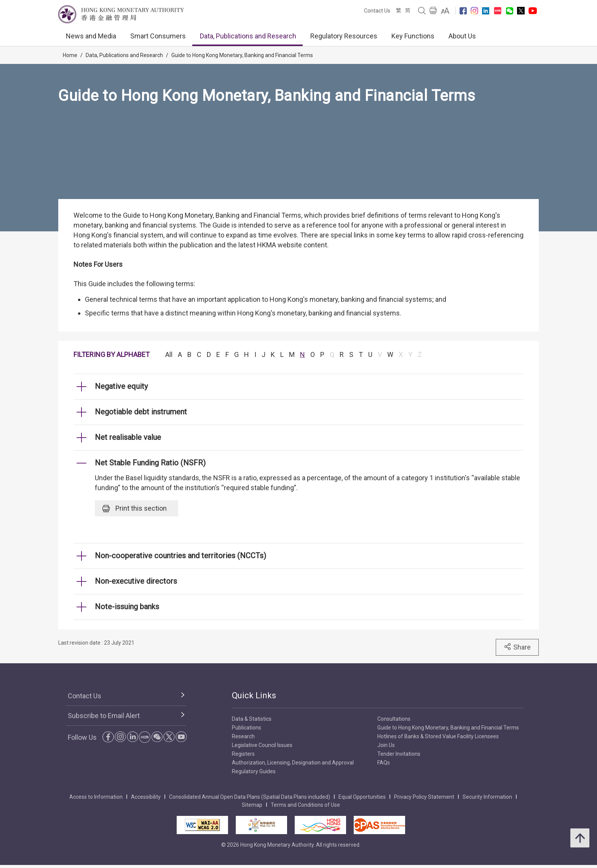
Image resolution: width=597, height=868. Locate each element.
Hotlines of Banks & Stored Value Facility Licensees (438, 736)
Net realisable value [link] (128, 437)
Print (135, 508)
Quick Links (254, 695)
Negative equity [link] (121, 386)
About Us (462, 36)
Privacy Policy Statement (424, 797)
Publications (247, 728)
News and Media (91, 36)
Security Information (487, 797)
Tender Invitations (399, 754)
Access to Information (96, 797)
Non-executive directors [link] (136, 581)
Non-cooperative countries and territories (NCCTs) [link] (180, 556)
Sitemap (252, 805)
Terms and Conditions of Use (305, 805)
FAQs (384, 763)
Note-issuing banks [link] (127, 607)
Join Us (386, 745)
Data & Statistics (252, 719)
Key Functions (413, 36)
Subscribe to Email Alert (104, 716)
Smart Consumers (158, 36)
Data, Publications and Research (248, 36)
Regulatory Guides (254, 771)
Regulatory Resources (344, 36)
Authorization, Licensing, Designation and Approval (293, 763)
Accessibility (146, 797)
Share (517, 647)
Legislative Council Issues (262, 745)
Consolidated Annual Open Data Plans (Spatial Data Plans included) (250, 797)
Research (243, 736)
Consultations (394, 719)
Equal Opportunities (362, 797)
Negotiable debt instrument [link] (141, 412)
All (169, 354)
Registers (243, 754)
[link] (445, 11)
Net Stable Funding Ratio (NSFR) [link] (150, 463)
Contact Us (377, 11)
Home (70, 55)
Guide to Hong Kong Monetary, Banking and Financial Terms (242, 55)
